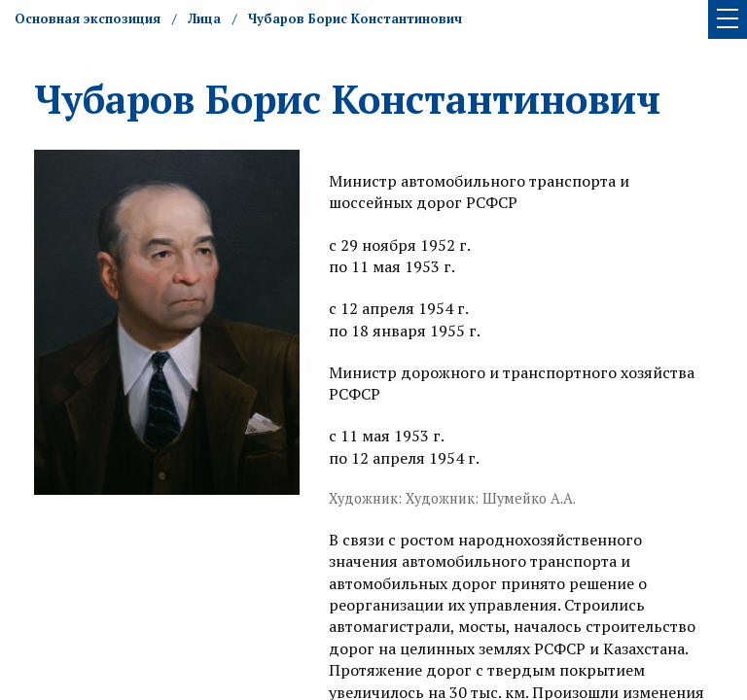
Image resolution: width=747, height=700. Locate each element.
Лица (204, 18)
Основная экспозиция (88, 18)
